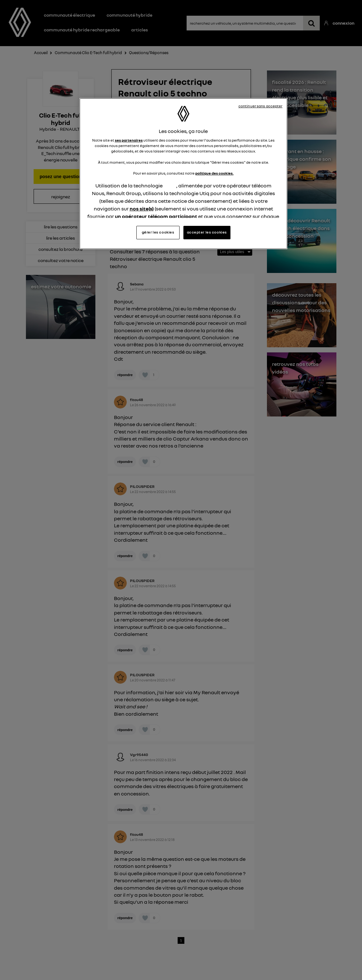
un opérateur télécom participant (156, 216)
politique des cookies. (214, 173)
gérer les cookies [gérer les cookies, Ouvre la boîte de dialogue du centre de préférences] (158, 232)
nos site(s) (142, 209)
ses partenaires (129, 140)
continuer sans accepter (261, 106)
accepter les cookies (207, 232)
